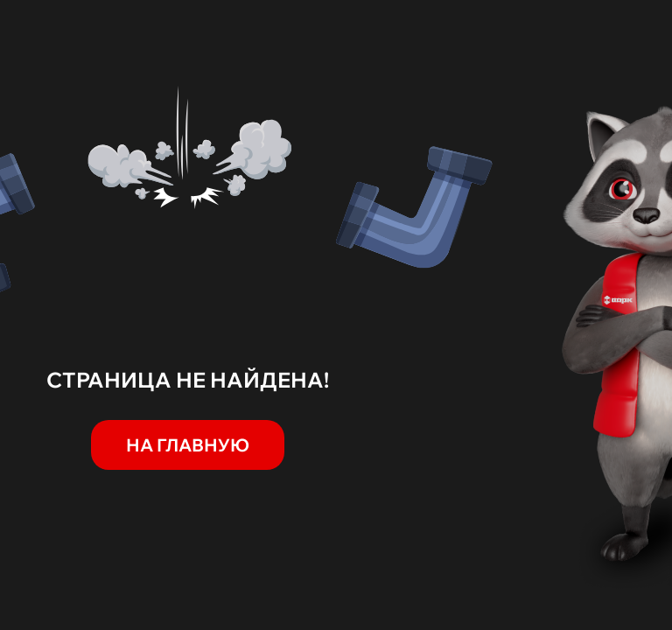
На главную (188, 445)
